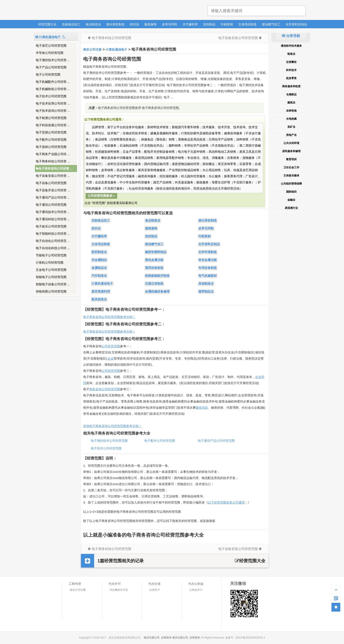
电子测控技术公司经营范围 (109, 441)
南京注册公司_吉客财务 (66, 10)
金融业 (291, 200)
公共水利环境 (291, 143)
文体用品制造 (247, 24)
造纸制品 (209, 24)
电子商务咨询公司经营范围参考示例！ (109, 317)
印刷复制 (227, 24)
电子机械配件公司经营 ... (53, 82)
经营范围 (114, 371)
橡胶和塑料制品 (156, 252)
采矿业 (291, 127)
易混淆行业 (291, 208)
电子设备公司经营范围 (51, 183)
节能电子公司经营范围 (51, 255)
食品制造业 (93, 24)
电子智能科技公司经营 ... (53, 234)
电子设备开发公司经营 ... (53, 190)
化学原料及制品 (296, 24)
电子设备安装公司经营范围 (238, 38)
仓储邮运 (291, 94)
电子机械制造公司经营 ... (53, 89)
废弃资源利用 (101, 292)
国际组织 (291, 192)
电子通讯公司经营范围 (51, 205)
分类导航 (291, 36)
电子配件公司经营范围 (51, 140)
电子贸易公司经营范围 (51, 132)
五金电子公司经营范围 (51, 270)
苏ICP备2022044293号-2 (250, 638)
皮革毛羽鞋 (170, 24)
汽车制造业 (99, 276)
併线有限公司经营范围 (51, 291)
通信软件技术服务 (291, 46)
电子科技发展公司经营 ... (53, 125)
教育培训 (291, 159)
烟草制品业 (206, 292)
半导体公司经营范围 (50, 53)
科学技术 (291, 70)
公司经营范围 (111, 346)
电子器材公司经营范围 (51, 147)
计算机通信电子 (116, 50)
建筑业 (291, 103)
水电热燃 (291, 119)
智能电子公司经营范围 (51, 277)
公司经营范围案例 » (101, 196)
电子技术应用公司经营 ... (53, 103)
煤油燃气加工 (271, 24)
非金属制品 (99, 260)
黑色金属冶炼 (154, 260)
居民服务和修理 (291, 151)
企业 (111, 358)
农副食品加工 (71, 24)
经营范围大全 (47, 24)
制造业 (291, 54)
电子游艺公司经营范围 (51, 46)
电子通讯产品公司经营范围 (216, 441)
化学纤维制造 (208, 252)
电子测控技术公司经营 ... (53, 60)
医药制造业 (99, 252)
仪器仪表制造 (154, 284)
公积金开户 (196, 590)
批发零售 (291, 78)
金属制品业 (99, 268)
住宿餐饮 (291, 62)
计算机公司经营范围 (50, 263)
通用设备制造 (154, 268)
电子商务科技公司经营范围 (111, 38)
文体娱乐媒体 (291, 176)
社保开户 (155, 590)
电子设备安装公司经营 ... (53, 176)
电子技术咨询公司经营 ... (53, 111)
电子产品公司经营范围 (51, 67)
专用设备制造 (208, 268)
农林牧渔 (291, 111)
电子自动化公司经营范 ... (53, 241)
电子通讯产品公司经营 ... (53, 197)
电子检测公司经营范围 (51, 118)
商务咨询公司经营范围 (105, 389)
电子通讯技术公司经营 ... (53, 212)
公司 (105, 371)
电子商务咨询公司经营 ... (54, 169)
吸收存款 (202, 408)
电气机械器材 (208, 276)
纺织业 (134, 24)
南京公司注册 (92, 50)
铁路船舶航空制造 (157, 276)
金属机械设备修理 (157, 292)
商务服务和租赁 (291, 86)
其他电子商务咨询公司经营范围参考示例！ (112, 426)
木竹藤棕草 (190, 24)
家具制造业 (99, 300)
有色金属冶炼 (208, 260)
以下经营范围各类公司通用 (226, 502)
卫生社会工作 (291, 167)
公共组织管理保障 (291, 184)
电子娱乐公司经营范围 (51, 226)
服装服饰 (150, 24)
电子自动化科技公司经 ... (53, 248)
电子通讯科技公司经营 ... (53, 219)
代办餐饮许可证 (119, 590)
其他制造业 (206, 284)
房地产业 (291, 135)
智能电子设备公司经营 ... (53, 284)
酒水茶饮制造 (115, 24)
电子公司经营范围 (48, 75)
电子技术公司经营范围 (51, 96)
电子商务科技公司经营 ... (53, 161)
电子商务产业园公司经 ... (53, 154)
